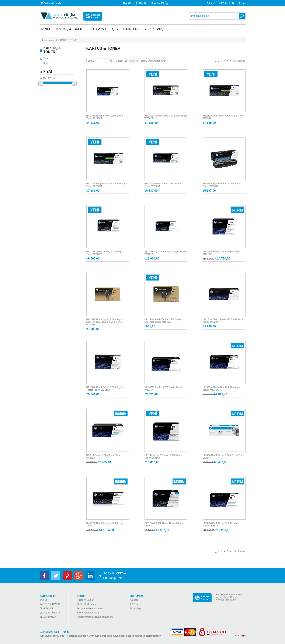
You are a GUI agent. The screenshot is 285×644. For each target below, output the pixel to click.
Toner (46, 58)
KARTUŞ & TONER (69, 29)
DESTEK (82, 596)
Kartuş (47, 63)
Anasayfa (49, 40)
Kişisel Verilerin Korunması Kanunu (95, 617)
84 (137, 61)
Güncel (211, 3)
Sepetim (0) (158, 3)
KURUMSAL (137, 596)
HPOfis (223, 3)
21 (126, 61)
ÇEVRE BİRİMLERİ (125, 29)
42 (131, 61)
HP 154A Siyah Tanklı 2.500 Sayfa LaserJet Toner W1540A (163, 321)
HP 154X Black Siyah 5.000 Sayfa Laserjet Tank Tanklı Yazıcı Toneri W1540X (105, 322)
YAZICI (45, 29)
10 (234, 61)
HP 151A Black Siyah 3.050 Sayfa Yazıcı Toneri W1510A (105, 389)
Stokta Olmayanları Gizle (154, 61)
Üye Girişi (129, 3)
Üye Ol (143, 3)
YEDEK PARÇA (155, 29)
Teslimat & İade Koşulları (90, 608)
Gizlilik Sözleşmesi (86, 604)
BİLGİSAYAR (97, 29)
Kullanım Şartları (85, 600)
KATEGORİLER (48, 596)
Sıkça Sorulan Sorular (88, 613)
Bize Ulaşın (238, 3)
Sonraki (241, 61)
